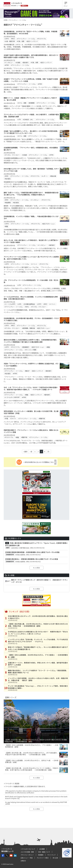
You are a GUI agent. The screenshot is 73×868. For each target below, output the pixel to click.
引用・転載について (44, 852)
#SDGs (27, 307)
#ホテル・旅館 (22, 103)
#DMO (6, 176)
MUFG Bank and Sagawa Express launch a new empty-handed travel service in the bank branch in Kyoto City (36, 797)
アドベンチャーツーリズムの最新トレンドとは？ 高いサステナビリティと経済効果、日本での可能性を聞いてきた (31, 258)
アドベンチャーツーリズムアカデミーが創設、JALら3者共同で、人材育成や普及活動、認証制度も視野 (31, 115)
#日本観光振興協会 (29, 304)
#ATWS (7, 65)
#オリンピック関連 (31, 350)
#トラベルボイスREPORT (12, 397)
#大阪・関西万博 (10, 41)
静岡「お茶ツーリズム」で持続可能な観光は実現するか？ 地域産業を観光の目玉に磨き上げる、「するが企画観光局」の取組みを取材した (31, 194)
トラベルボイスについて (28, 849)
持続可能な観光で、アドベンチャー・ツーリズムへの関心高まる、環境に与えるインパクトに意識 (31, 431)
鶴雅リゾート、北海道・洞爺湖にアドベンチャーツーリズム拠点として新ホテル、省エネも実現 (30, 99)
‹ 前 (31, 452)
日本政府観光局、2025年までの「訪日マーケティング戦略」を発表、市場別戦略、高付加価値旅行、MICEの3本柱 (30, 32)
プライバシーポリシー (27, 855)
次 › (49, 452)
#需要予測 (42, 418)
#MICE (13, 39)
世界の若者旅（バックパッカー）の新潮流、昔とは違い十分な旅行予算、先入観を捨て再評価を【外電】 (31, 412)
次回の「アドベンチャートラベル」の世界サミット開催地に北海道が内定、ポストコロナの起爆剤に (31, 365)
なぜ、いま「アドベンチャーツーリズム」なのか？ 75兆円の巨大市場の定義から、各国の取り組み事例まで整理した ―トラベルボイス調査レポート (31, 388)
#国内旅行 (25, 62)
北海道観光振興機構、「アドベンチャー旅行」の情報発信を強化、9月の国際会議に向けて (31, 149)
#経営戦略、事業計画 (28, 328)
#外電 (6, 418)
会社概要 (42, 849)
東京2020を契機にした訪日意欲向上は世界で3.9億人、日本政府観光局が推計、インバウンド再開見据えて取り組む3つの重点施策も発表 (31, 341)
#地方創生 (8, 179)
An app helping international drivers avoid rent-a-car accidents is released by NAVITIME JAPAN (36, 803)
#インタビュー (9, 62)
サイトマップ (51, 855)
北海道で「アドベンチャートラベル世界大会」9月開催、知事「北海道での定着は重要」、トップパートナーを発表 (31, 80)
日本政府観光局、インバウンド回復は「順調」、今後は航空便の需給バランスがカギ (31, 217)
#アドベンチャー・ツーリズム (26, 39)
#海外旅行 (52, 245)
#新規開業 (31, 103)
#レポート (45, 176)
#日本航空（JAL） (28, 119)
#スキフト (13, 418)
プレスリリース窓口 (43, 858)
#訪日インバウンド (32, 41)
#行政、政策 (21, 41)
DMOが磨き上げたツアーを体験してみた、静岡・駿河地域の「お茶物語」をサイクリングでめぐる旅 (31, 170)
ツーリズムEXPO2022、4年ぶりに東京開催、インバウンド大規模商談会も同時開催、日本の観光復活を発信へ (31, 298)
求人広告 (55, 858)
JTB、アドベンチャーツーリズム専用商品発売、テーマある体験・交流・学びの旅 (31, 281)
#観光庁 (27, 371)
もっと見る (36, 568)
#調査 (6, 226)
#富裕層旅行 (26, 347)
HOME (6, 20)
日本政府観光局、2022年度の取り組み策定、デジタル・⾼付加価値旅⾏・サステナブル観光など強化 (31, 319)
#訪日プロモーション (48, 224)
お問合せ (23, 861)
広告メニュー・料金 (27, 858)
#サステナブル (42, 39)
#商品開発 (8, 203)
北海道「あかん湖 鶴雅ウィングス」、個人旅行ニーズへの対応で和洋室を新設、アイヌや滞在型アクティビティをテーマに (31, 132)
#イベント (34, 264)
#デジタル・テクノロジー (12, 155)
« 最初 (25, 452)
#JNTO (7, 39)
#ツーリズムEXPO (10, 304)
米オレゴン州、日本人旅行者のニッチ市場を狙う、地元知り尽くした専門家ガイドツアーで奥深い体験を (31, 241)
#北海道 (18, 62)
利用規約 (41, 855)
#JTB (19, 119)
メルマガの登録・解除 (27, 852)
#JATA (19, 304)
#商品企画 (53, 176)
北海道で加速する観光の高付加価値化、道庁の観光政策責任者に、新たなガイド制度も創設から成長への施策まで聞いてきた (31, 56)
